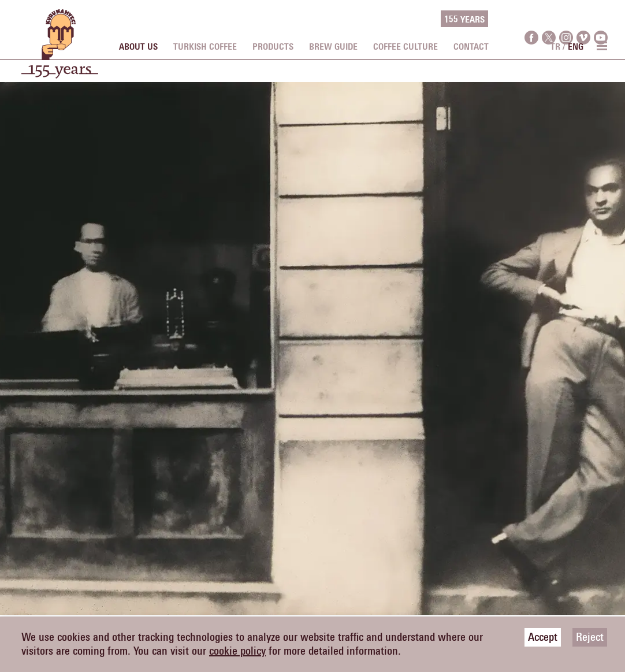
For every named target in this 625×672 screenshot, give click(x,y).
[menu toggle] (601, 46)
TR (555, 47)
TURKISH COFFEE (205, 47)
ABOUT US (138, 47)
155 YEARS (464, 20)
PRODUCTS (273, 47)
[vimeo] (583, 19)
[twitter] (549, 19)
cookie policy (237, 651)
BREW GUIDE (333, 47)
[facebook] (531, 19)
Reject (590, 637)
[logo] (60, 50)
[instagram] (566, 19)
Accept (543, 637)
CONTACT (471, 47)
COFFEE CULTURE (405, 47)
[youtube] (601, 19)
